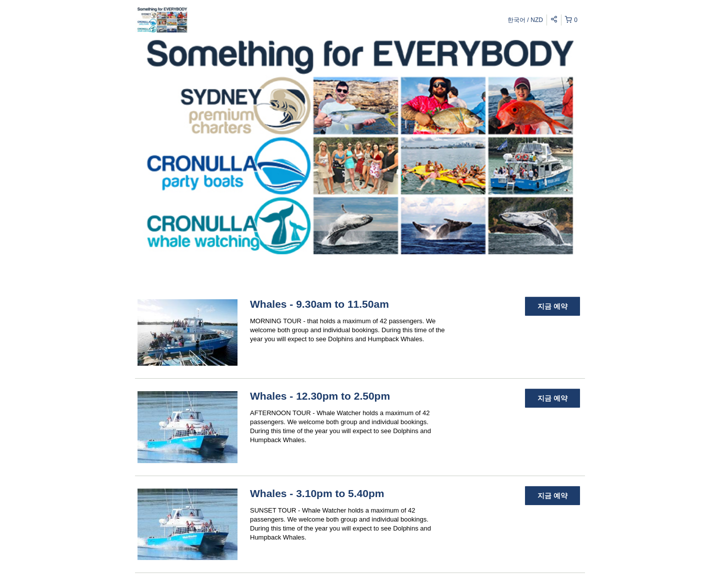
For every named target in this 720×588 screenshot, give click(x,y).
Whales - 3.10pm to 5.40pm (317, 493)
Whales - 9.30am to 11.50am (319, 304)
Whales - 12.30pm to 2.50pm (320, 396)
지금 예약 (552, 306)
